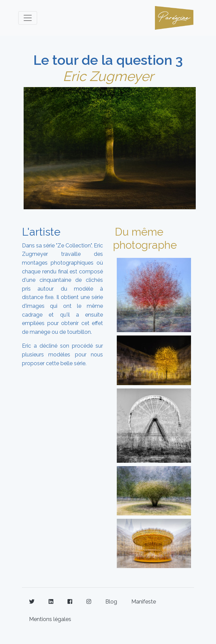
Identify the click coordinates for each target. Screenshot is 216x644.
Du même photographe (145, 238)
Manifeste (144, 602)
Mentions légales (50, 619)
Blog (111, 602)
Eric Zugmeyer (108, 76)
